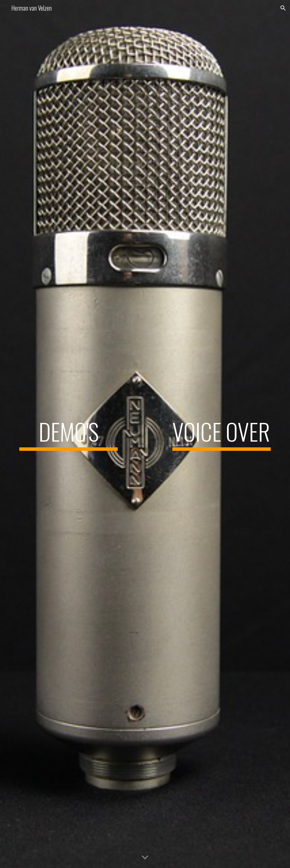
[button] (283, 8)
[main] (68, 434)
